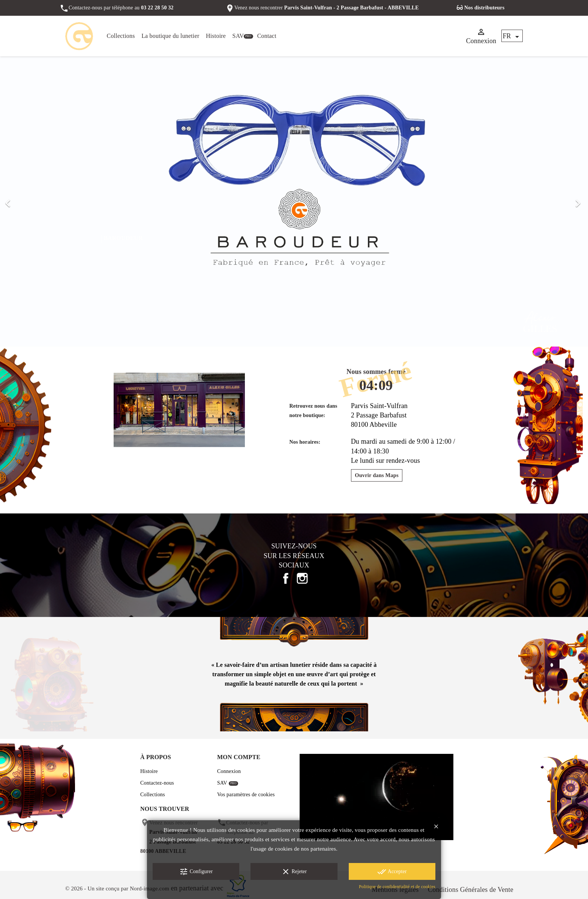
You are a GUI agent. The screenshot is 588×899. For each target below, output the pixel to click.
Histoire (216, 36)
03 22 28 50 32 (157, 8)
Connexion (229, 771)
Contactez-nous (157, 783)
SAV (238, 36)
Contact (267, 36)
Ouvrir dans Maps (376, 475)
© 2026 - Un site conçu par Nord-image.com (117, 888)
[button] (44, 202)
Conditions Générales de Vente (471, 890)
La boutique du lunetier (170, 36)
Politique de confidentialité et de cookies (397, 887)
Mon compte (239, 757)
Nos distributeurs (484, 8)
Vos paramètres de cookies (246, 795)
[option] (294, 202)
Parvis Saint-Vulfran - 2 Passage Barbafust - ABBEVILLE (352, 8)
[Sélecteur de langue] (512, 36)
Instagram (302, 578)
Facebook (286, 578)
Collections (121, 36)
